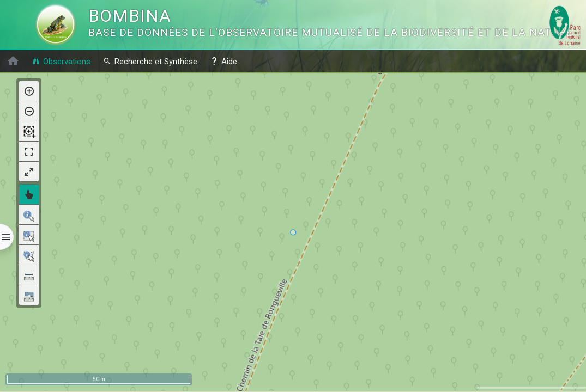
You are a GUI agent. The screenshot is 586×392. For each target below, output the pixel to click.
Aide (223, 61)
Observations (61, 61)
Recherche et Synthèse (150, 61)
